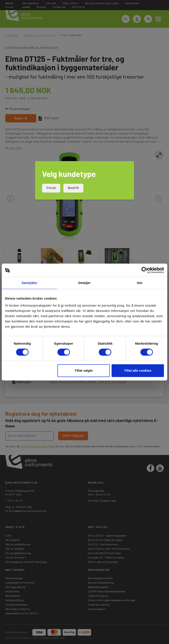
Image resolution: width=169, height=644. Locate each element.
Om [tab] (140, 283)
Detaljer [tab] (84, 283)
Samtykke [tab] (29, 283)
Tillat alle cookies (138, 370)
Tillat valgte (84, 370)
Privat (51, 188)
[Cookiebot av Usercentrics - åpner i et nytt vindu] (145, 270)
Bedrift (73, 188)
